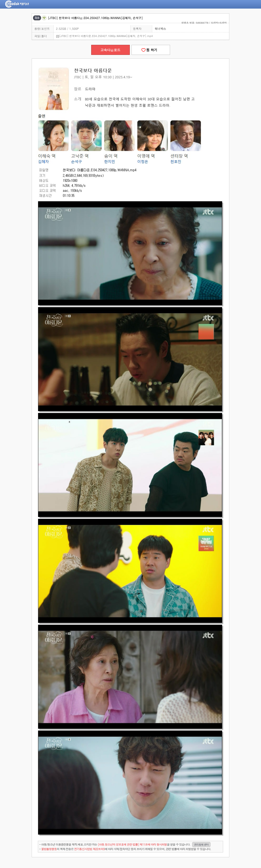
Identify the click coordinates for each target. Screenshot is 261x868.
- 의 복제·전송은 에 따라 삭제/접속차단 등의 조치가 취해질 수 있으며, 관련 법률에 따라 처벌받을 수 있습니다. (125, 849)
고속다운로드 (110, 50)
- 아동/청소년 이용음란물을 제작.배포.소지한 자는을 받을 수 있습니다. (125, 844)
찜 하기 (151, 50)
